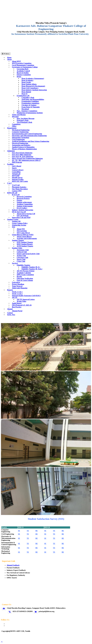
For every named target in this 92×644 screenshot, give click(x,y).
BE (37, 531)
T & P (9, 183)
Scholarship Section (19, 225)
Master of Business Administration (24, 149)
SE (19, 531)
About (9, 59)
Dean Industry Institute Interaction (34, 90)
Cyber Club (21, 261)
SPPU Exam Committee (25, 275)
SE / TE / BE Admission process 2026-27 (26, 160)
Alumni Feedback (13, 565)
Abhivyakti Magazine (20, 288)
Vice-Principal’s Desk (24, 122)
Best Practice (17, 307)
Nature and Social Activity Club (28, 254)
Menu (6, 54)
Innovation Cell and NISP (21, 218)
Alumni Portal (17, 311)
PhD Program (17, 162)
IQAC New (11, 315)
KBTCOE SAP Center (20, 181)
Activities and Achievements (27, 238)
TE (28, 531)
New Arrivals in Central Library (18, 573)
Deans (19, 77)
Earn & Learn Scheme (25, 280)
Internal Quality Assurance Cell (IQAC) (26, 296)
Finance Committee (24, 75)
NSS (14, 227)
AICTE (15, 298)
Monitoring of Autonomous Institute (30, 113)
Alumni (10, 309)
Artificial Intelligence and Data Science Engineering (31, 141)
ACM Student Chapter (25, 246)
